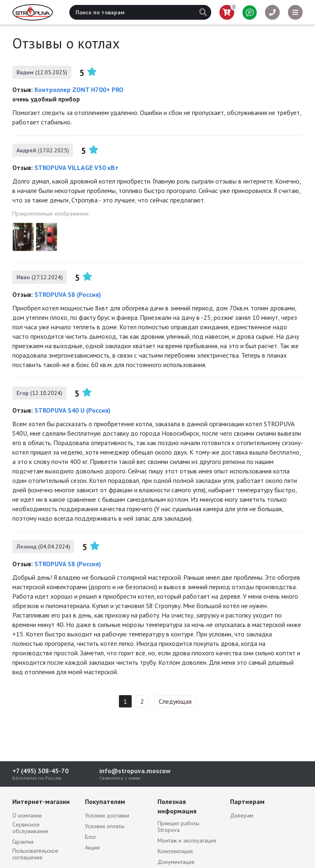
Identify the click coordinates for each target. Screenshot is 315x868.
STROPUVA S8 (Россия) (68, 294)
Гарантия (23, 842)
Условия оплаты (105, 826)
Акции (92, 847)
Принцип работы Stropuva (178, 827)
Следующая (175, 701)
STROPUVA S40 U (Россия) (72, 410)
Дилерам (242, 815)
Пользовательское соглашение (35, 854)
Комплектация (175, 851)
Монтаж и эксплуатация (187, 840)
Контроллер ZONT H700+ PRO (79, 90)
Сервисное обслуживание (30, 828)
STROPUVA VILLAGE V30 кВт (76, 168)
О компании (27, 815)
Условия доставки (107, 815)
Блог (91, 837)
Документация (176, 862)
